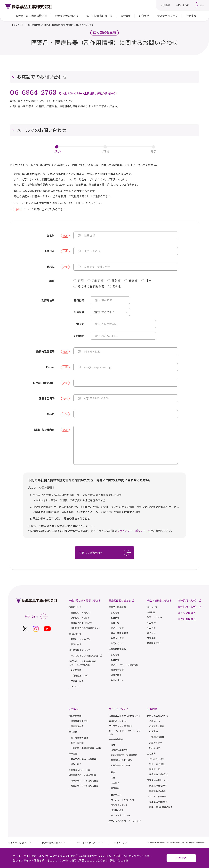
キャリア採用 (187, 613)
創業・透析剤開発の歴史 (161, 807)
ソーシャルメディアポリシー (90, 843)
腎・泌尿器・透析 (79, 737)
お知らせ (166, 5)
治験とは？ (76, 764)
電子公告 (151, 633)
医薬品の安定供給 (158, 786)
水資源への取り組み (120, 765)
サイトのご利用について (20, 843)
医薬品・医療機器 (117, 607)
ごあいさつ (155, 721)
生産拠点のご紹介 (158, 791)
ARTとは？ (76, 686)
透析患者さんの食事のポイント (86, 628)
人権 (113, 778)
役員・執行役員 (157, 764)
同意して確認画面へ (105, 553)
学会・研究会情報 (119, 633)
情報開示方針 (153, 643)
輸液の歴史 (76, 644)
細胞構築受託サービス (79, 770)
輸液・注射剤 (77, 743)
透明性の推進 (117, 810)
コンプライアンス (119, 805)
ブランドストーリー (157, 796)
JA (197, 5)
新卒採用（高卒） (190, 607)
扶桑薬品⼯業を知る (159, 774)
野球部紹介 (155, 748)
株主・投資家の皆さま (159, 600)
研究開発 (74, 709)
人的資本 (115, 783)
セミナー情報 (117, 628)
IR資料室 (151, 612)
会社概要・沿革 (157, 759)
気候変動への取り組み (121, 760)
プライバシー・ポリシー (132, 531)
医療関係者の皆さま (66, 16)
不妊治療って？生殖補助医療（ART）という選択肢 (82, 663)
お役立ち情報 (117, 638)
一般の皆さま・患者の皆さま (85, 600)
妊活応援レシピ (80, 675)
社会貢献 (115, 788)
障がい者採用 (187, 619)
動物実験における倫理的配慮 (85, 786)
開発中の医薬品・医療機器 (84, 759)
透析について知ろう (80, 618)
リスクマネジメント (120, 815)
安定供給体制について (158, 780)
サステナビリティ (118, 709)
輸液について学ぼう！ (81, 639)
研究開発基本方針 (79, 721)
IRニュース (152, 607)
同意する (181, 858)
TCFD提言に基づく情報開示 (124, 755)
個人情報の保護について (54, 843)
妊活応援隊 (76, 670)
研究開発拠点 (77, 726)
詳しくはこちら (119, 860)
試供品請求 (116, 675)
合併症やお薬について (81, 623)
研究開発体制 (75, 716)
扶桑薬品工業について (158, 716)
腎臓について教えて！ (81, 613)
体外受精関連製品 (117, 649)
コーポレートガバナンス (123, 800)
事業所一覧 (155, 769)
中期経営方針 (158, 737)
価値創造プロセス (117, 721)
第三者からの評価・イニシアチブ (125, 821)
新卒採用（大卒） (190, 600)
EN (202, 5)
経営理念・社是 (157, 726)
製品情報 (115, 618)
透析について (75, 607)
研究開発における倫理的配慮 (83, 775)
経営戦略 (153, 731)
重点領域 (73, 732)
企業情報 (152, 709)
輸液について (75, 634)
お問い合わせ (182, 5)
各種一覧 (115, 623)
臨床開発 (73, 753)
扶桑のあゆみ (156, 743)
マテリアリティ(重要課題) (121, 726)
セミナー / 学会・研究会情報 (125, 665)
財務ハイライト (155, 617)
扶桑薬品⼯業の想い (159, 802)
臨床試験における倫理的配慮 (85, 780)
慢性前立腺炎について (79, 650)
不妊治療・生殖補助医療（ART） (87, 748)
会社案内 (151, 753)
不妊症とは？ (77, 681)
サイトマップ (121, 843)
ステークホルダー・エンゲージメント (125, 733)
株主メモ (151, 628)
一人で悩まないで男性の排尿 (86, 656)
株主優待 (151, 623)
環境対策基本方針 (119, 750)
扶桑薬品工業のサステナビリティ (125, 716)
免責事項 (151, 638)
